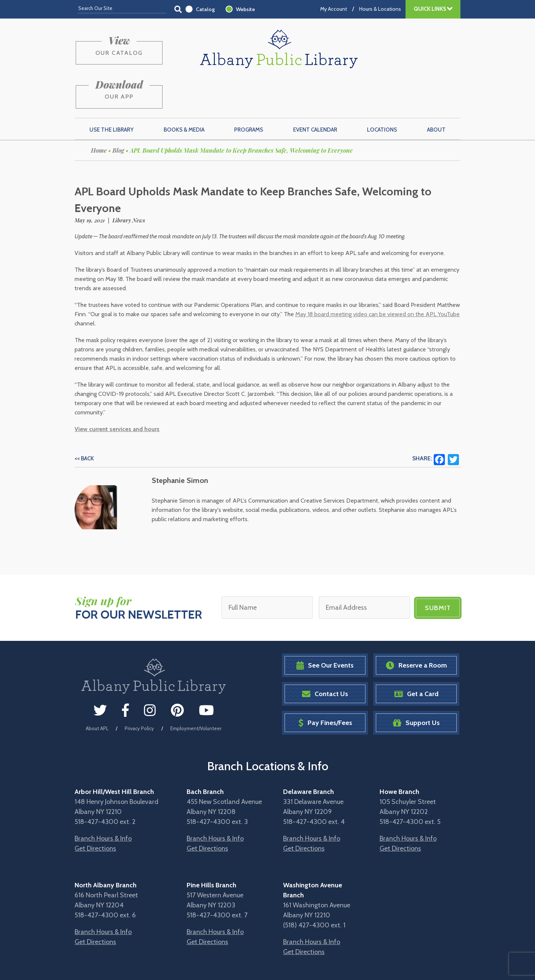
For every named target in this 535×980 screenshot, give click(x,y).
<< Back (84, 422)
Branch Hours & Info (103, 801)
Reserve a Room (416, 628)
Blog (118, 114)
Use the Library (111, 93)
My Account (334, 9)
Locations (382, 93)
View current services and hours (117, 392)
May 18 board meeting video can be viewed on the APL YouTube (378, 277)
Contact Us (325, 657)
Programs (249, 93)
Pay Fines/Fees (325, 686)
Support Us (416, 686)
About (436, 93)
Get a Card (416, 657)
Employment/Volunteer (196, 691)
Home (99, 114)
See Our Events (325, 628)
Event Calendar (315, 93)
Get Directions (95, 811)
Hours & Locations (380, 9)
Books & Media (184, 93)
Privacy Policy (139, 691)
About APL (97, 691)
